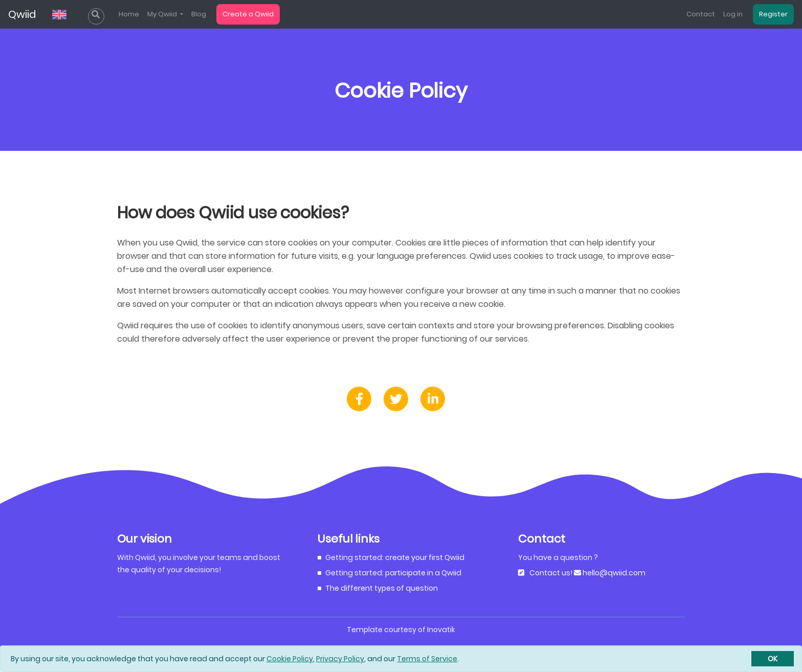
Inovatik (441, 630)
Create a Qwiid (248, 14)
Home (129, 14)
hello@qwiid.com (613, 573)
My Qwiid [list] (163, 14)
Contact (701, 14)
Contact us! (551, 573)
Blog (199, 14)
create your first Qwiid (425, 557)
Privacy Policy (340, 659)
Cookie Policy (290, 659)
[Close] (773, 659)
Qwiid (22, 14)
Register (773, 14)
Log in (733, 14)
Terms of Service (427, 659)
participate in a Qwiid (423, 573)
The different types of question (382, 588)
